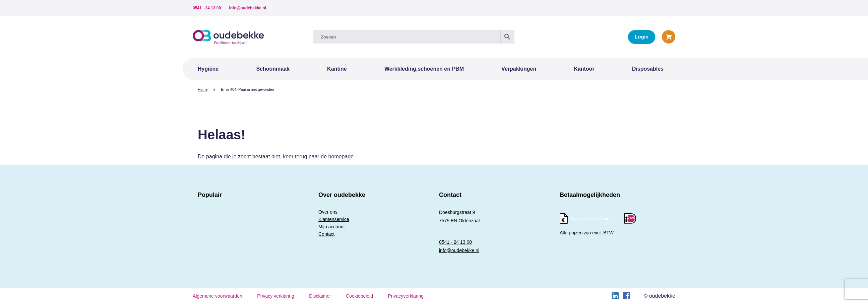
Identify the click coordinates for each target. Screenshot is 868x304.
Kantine (337, 69)
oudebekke (662, 296)
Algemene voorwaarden (218, 296)
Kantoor (584, 69)
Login (642, 37)
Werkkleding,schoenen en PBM (424, 69)
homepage (341, 157)
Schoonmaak (273, 69)
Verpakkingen (519, 69)
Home (203, 89)
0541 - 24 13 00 (207, 8)
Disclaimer (320, 296)
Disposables (648, 69)
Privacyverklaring (406, 296)
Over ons (328, 212)
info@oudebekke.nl (248, 8)
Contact (326, 234)
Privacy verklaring (275, 296)
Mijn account (332, 227)
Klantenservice (334, 219)
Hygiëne (208, 69)
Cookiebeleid (359, 296)
